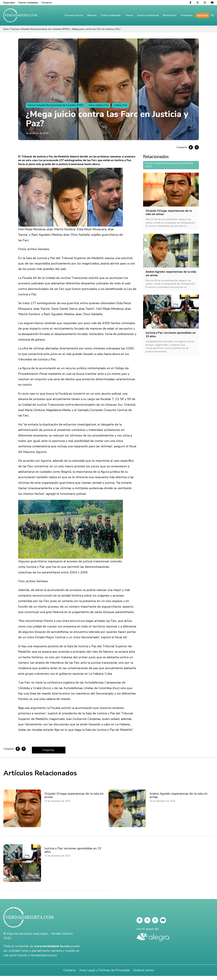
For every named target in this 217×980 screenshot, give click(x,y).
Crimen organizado (111, 15)
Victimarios (187, 15)
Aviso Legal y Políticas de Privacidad (104, 970)
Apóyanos (202, 15)
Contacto (47, 3)
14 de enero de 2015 (37, 133)
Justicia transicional (148, 15)
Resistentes (170, 15)
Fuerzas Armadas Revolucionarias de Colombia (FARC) (40, 29)
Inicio (6, 29)
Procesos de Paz (74, 15)
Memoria (92, 15)
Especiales (9, 3)
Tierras (129, 15)
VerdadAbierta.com (44, 955)
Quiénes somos (144, 970)
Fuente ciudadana (28, 3)
